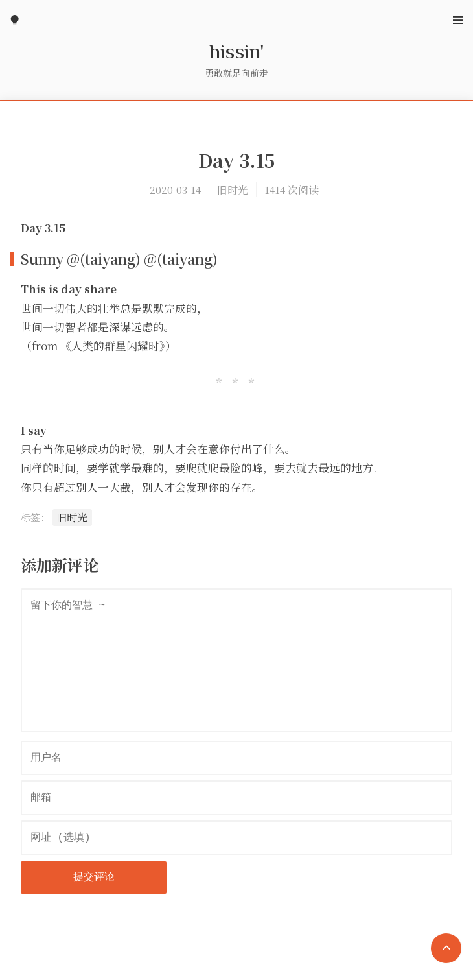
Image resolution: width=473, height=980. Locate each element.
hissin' (237, 51)
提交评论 (94, 878)
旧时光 (233, 189)
